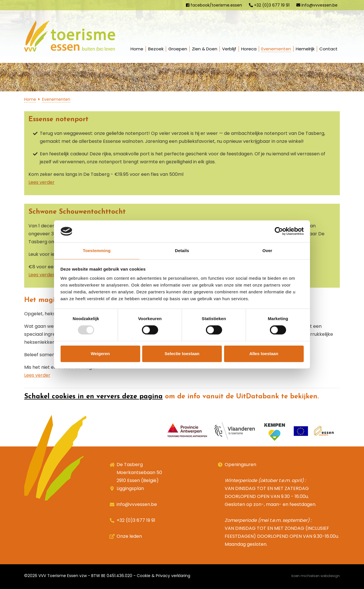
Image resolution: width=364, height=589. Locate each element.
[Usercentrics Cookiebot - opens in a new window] (279, 231)
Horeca (249, 49)
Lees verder (42, 182)
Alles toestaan (264, 354)
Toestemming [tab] (97, 251)
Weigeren (100, 354)
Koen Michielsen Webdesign (316, 576)
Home (137, 49)
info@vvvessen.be (317, 5)
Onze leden (129, 536)
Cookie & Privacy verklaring (164, 576)
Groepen (178, 49)
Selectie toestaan (182, 354)
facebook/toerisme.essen (214, 5)
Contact (328, 49)
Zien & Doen (205, 49)
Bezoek (156, 49)
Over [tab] (267, 251)
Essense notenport (58, 120)
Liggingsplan (130, 488)
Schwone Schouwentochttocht (77, 212)
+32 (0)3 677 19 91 (269, 5)
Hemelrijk (305, 49)
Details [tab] (182, 251)
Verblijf (229, 49)
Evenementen (276, 49)
